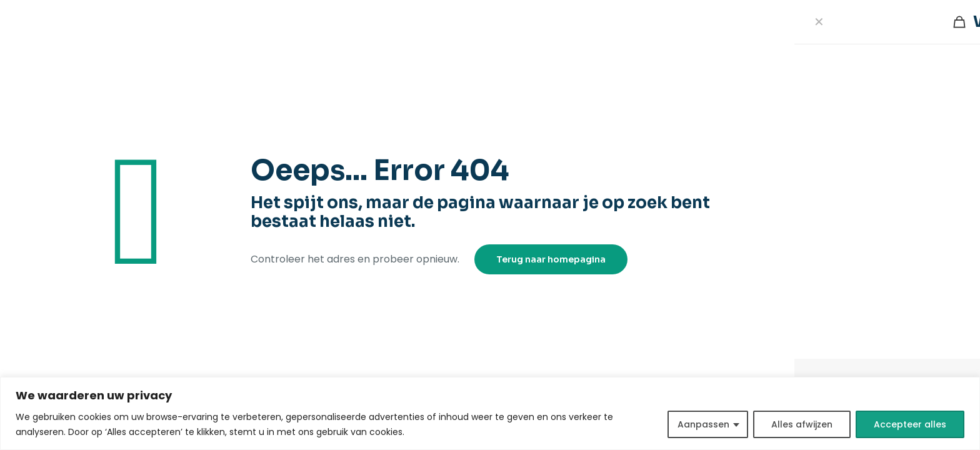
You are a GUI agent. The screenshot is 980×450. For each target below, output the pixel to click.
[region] (490, 413)
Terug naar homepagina (551, 259)
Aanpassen (703, 424)
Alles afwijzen (802, 424)
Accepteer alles (910, 424)
